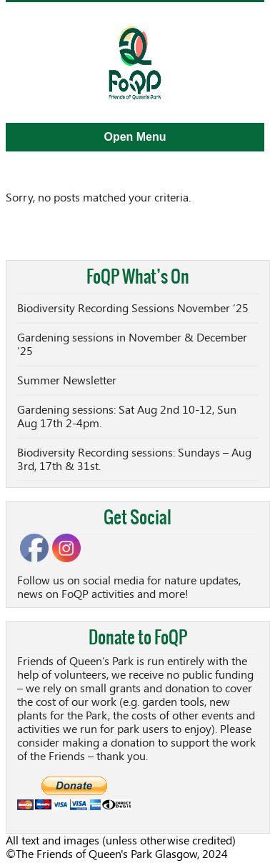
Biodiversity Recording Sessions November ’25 (133, 308)
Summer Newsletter (67, 380)
